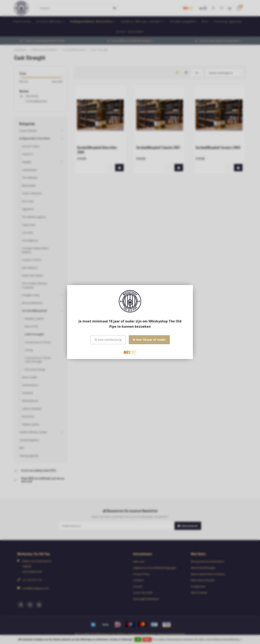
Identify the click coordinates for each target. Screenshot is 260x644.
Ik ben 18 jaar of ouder (149, 340)
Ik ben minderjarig (108, 340)
